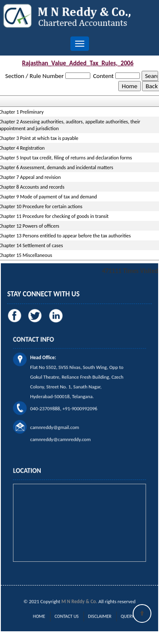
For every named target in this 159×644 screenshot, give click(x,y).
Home (51, 616)
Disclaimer (93, 616)
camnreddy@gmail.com (62, 415)
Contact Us (71, 616)
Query (113, 616)
